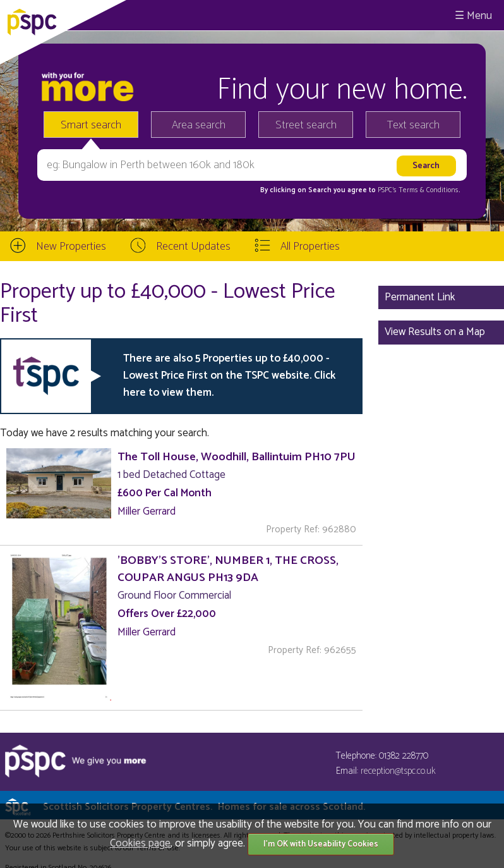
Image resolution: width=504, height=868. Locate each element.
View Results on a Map (435, 332)
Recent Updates (193, 247)
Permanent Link (420, 297)
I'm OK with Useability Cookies (321, 844)
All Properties (310, 247)
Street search (306, 125)
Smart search (91, 125)
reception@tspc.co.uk (398, 771)
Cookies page (140, 843)
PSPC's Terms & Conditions (418, 190)
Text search (413, 125)
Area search (199, 125)
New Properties (71, 247)
